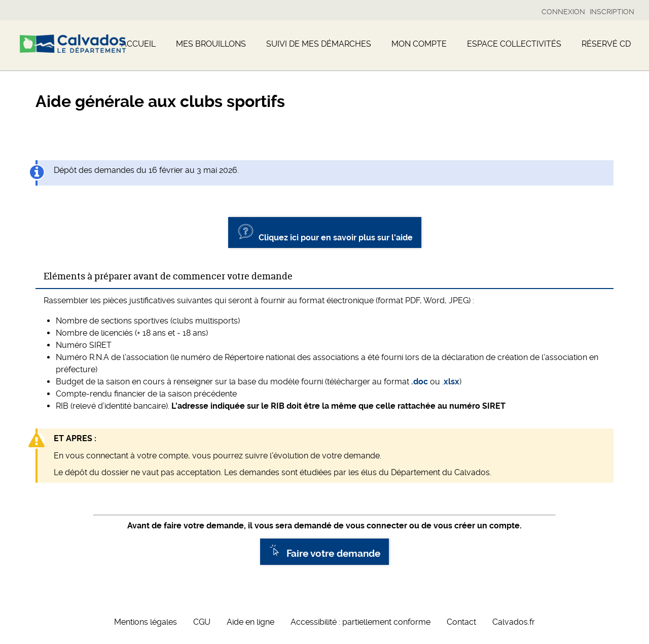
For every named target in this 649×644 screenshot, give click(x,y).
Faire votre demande (324, 552)
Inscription (612, 12)
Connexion (563, 12)
